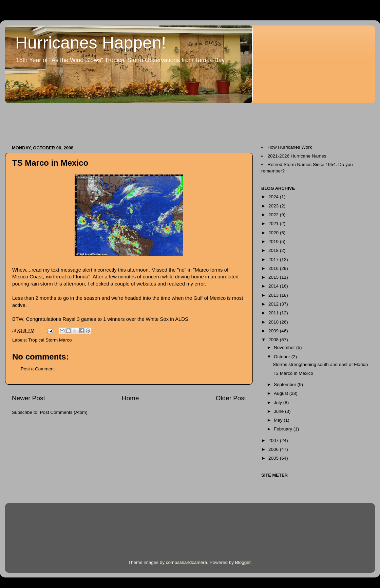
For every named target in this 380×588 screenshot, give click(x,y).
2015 (274, 277)
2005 (274, 458)
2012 (274, 304)
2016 (274, 268)
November (285, 347)
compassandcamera (187, 562)
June (279, 411)
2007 (274, 440)
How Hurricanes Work (290, 147)
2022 (274, 215)
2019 (274, 242)
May (279, 420)
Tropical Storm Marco (50, 340)
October (283, 357)
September (286, 384)
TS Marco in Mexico (293, 373)
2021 (274, 224)
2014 (274, 286)
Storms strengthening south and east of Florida (320, 364)
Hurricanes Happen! (91, 43)
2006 (274, 449)
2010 (274, 322)
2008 (274, 340)
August (282, 393)
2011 (274, 313)
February (284, 429)
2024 (274, 197)
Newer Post (28, 398)
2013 (274, 295)
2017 (274, 260)
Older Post (231, 398)
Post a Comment (38, 369)
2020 (274, 233)
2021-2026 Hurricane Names (297, 156)
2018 (274, 250)
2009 (274, 331)
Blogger (243, 562)
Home (130, 398)
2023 (274, 206)
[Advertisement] (129, 121)
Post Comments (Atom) (64, 412)
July (279, 402)
